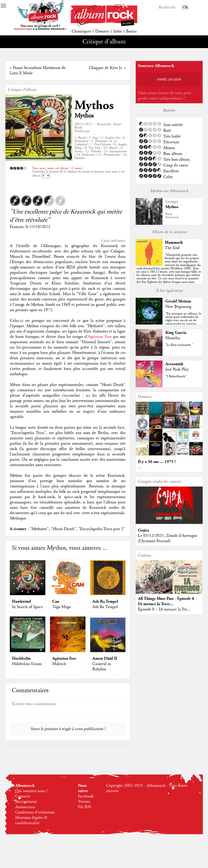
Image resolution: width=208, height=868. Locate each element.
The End (172, 248)
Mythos (94, 105)
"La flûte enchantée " (179, 345)
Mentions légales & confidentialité (31, 820)
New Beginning (178, 307)
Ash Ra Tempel (105, 601)
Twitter (84, 802)
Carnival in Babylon (102, 667)
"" (169, 275)
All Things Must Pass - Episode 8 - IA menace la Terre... (167, 601)
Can (56, 601)
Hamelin (173, 338)
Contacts (23, 796)
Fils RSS (85, 807)
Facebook (86, 796)
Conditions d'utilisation (35, 812)
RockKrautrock (172, 216)
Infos (118, 31)
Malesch (59, 664)
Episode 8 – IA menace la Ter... (164, 609)
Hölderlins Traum (27, 664)
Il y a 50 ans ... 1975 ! (157, 462)
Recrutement (26, 802)
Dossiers (102, 31)
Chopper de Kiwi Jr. (106, 68)
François (17, 227)
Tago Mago (61, 607)
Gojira (143, 530)
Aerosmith (174, 364)
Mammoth (174, 242)
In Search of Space (27, 607)
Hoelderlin (21, 658)
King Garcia (176, 333)
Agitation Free (100, 337)
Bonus (131, 31)
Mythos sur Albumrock (169, 191)
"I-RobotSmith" (176, 376)
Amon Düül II (105, 658)
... (140, 467)
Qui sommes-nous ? (31, 791)
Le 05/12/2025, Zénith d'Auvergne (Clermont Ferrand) (168, 538)
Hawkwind (21, 601)
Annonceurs (25, 807)
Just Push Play (177, 369)
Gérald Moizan (178, 301)
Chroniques (81, 31)
